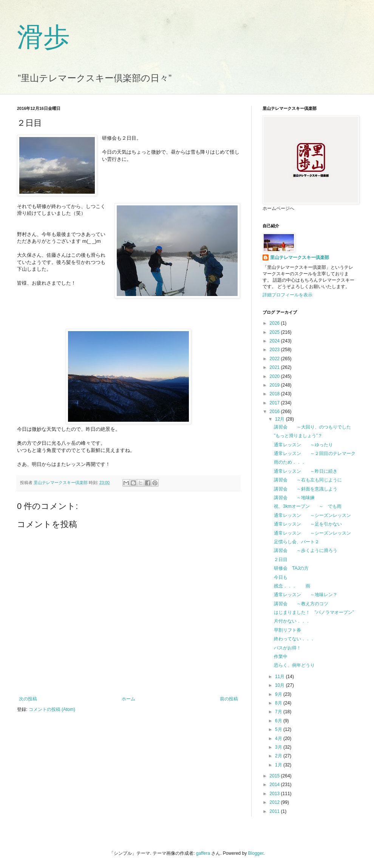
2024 (275, 341)
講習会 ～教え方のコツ (301, 604)
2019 (275, 385)
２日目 (281, 560)
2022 (275, 359)
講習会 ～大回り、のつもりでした (312, 427)
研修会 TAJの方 (291, 568)
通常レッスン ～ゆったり (303, 445)
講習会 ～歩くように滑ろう (306, 550)
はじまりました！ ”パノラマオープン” (314, 612)
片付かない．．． (292, 621)
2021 (275, 367)
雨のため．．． (290, 462)
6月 (279, 721)
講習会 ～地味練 (294, 498)
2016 (275, 412)
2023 (275, 350)
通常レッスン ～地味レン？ (306, 595)
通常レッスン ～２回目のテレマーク (315, 453)
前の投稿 (229, 699)
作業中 (281, 657)
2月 (279, 756)
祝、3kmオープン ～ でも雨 (310, 506)
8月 (279, 703)
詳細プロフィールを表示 (287, 295)
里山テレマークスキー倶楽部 (300, 257)
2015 (275, 776)
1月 (279, 765)
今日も (281, 577)
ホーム (128, 699)
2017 (275, 403)
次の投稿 (28, 699)
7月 (279, 712)
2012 (275, 802)
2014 (275, 785)
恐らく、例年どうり (294, 665)
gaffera (203, 853)
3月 (279, 747)
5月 (279, 729)
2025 (275, 332)
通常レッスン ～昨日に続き (306, 471)
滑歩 (43, 37)
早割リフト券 (287, 630)
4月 (279, 738)
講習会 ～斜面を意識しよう (306, 489)
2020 (275, 376)
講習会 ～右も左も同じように (308, 480)
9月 (279, 694)
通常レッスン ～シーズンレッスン (312, 515)
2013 (275, 794)
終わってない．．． (294, 639)
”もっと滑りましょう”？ (298, 436)
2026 (275, 323)
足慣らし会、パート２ (297, 542)
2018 (275, 394)
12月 (280, 419)
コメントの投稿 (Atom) (52, 709)
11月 (280, 677)
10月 (280, 685)
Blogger (256, 853)
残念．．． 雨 (292, 586)
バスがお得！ (287, 648)
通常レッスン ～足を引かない (308, 524)
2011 (275, 811)
